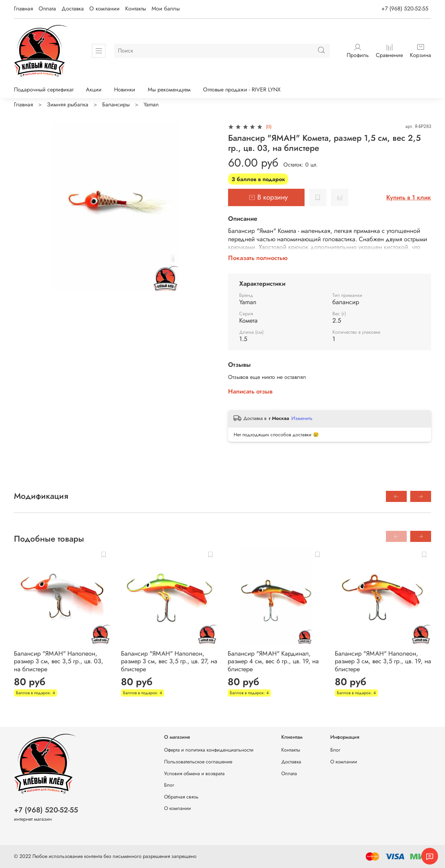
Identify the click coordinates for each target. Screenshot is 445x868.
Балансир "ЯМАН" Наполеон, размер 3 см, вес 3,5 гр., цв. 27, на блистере (169, 661)
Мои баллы (166, 9)
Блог (169, 785)
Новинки (125, 90)
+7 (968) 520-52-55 (405, 9)
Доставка (73, 9)
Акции (94, 90)
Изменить (302, 418)
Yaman (151, 104)
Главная (23, 9)
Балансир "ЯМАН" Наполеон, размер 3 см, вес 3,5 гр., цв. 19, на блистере (383, 661)
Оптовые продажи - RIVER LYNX (242, 90)
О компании (104, 9)
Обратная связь (181, 797)
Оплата (47, 9)
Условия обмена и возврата (194, 773)
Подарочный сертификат (44, 90)
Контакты (136, 9)
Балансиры (116, 104)
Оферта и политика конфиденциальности (209, 750)
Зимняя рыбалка (68, 104)
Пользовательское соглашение (198, 762)
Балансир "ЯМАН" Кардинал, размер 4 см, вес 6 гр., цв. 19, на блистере (273, 661)
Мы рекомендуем (169, 90)
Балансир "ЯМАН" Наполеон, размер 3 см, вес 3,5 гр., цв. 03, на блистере (59, 661)
